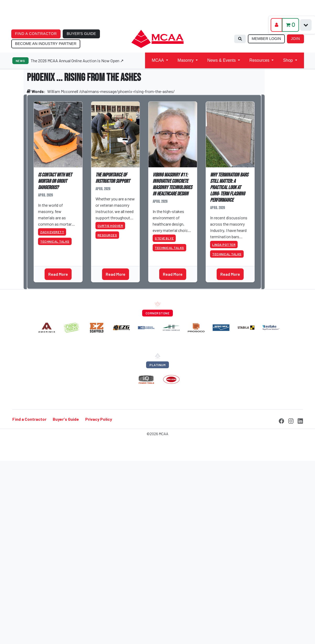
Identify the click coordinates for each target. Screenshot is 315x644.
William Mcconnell (63, 91)
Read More (58, 274)
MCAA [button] (158, 60)
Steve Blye (164, 238)
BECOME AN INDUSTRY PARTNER (46, 44)
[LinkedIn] (300, 420)
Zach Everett (52, 232)
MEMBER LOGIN (266, 39)
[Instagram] (291, 420)
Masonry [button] (186, 60)
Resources (107, 235)
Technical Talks (55, 241)
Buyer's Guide (66, 419)
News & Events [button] (221, 60)
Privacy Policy (99, 419)
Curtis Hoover (110, 226)
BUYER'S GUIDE (81, 34)
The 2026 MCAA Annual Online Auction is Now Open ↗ (77, 61)
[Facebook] (281, 420)
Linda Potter (224, 245)
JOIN (295, 39)
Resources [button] (259, 60)
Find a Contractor (29, 419)
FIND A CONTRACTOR (36, 34)
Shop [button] (288, 60)
